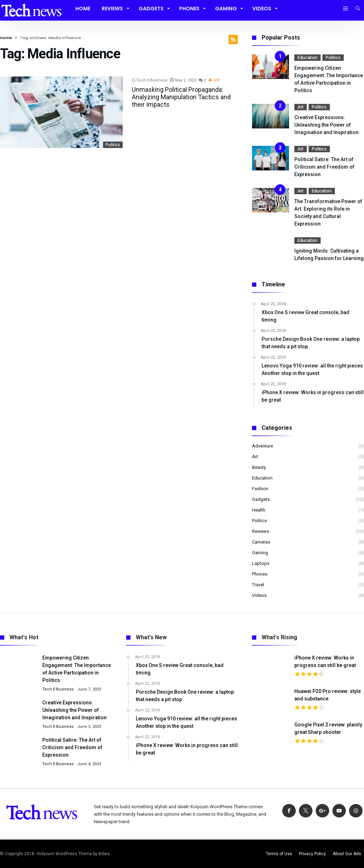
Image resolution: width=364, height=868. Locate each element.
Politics (113, 145)
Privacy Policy (312, 854)
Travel (258, 585)
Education (307, 58)
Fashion (260, 489)
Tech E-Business (150, 80)
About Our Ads (347, 854)
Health (259, 510)
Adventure (263, 446)
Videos (259, 595)
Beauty (259, 467)
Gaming (260, 553)
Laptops (261, 563)
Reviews (261, 531)
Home (6, 38)
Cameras (261, 542)
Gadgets (261, 499)
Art (301, 107)
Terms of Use (279, 854)
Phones (260, 574)
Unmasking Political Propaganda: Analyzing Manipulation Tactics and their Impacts (181, 97)
